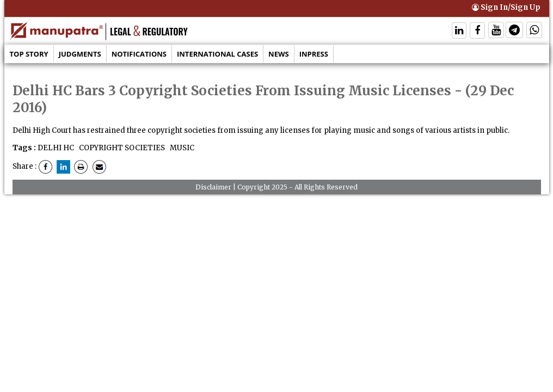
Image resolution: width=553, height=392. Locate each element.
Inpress (314, 54)
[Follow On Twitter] (496, 31)
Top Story (29, 54)
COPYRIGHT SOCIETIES (121, 148)
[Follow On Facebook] (477, 31)
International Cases (217, 54)
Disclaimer (213, 187)
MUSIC (181, 148)
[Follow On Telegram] (514, 31)
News (279, 54)
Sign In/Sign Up (506, 7)
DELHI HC (56, 148)
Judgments (80, 54)
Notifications (139, 54)
